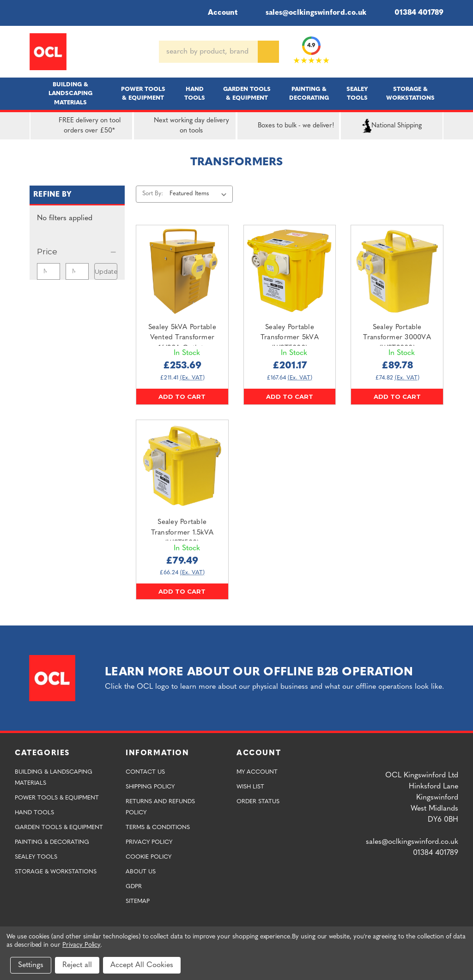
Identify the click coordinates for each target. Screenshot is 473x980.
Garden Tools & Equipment (247, 94)
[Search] (268, 52)
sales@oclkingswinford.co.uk (309, 13)
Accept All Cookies (142, 965)
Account (216, 13)
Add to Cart (182, 397)
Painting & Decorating (309, 94)
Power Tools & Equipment (143, 94)
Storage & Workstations (410, 94)
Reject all (77, 965)
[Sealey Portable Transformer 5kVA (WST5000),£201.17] (290, 271)
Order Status (258, 802)
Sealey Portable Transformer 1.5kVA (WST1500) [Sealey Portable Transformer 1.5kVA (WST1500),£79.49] (182, 533)
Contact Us (145, 772)
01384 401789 (412, 13)
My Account (257, 772)
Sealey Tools (357, 94)
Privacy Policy (149, 842)
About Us (141, 872)
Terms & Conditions (158, 827)
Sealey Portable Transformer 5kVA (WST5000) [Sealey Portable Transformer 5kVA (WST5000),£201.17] (290, 338)
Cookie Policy (149, 857)
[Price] (77, 252)
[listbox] (200, 194)
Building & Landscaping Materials (70, 93)
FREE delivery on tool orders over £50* (77, 126)
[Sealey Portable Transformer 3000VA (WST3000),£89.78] (397, 271)
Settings (31, 965)
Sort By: (153, 194)
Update (106, 271)
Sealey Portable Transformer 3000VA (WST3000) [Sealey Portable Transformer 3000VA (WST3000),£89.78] (397, 338)
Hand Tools (195, 94)
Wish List (250, 787)
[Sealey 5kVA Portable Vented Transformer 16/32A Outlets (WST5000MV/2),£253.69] (182, 271)
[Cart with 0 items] (440, 52)
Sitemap (138, 901)
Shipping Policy (150, 787)
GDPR (134, 887)
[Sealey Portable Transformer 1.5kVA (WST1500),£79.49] (182, 466)
